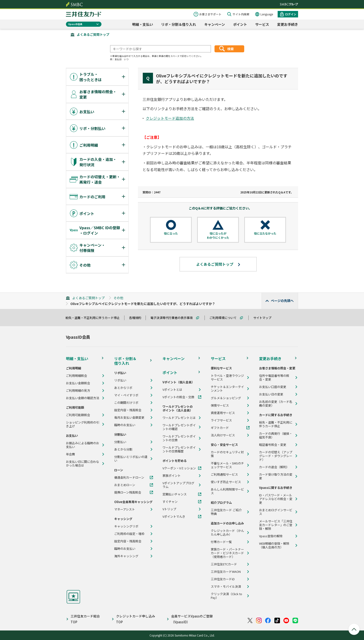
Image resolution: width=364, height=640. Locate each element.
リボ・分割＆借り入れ (179, 24)
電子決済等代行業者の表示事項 (174, 318)
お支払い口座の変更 (273, 387)
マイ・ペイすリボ (126, 395)
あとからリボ (123, 388)
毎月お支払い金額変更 (129, 418)
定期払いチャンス (175, 494)
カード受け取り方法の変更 (276, 476)
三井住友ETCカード (224, 564)
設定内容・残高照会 (128, 410)
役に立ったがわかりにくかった (218, 235)
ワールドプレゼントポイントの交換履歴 (179, 449)
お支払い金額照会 (78, 383)
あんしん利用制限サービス (227, 491)
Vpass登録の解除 (271, 536)
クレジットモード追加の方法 (170, 118)
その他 (118, 298)
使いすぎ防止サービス (226, 482)
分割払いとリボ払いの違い (131, 459)
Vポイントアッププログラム (178, 485)
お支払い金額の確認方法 (83, 398)
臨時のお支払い (125, 425)
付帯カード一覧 (221, 542)
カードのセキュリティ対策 (227, 454)
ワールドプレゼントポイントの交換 (179, 438)
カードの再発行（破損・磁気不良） (276, 435)
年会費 (70, 454)
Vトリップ (169, 509)
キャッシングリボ (126, 526)
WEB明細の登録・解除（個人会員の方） (274, 545)
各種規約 (137, 318)
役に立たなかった (265, 233)
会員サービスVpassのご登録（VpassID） (192, 619)
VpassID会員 (75, 24)
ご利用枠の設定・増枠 (129, 534)
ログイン (291, 14)
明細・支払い (143, 24)
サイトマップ (264, 318)
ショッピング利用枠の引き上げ (83, 424)
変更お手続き (288, 24)
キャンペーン (215, 24)
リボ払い (120, 380)
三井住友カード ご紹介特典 (226, 512)
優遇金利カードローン (129, 478)
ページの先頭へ (282, 301)
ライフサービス (221, 420)
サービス (262, 24)
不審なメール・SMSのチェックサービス (227, 465)
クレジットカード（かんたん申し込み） (227, 533)
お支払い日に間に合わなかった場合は (83, 464)
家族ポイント (172, 476)
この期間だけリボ (126, 403)
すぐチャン (170, 502)
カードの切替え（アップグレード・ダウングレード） (276, 456)
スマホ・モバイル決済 (226, 587)
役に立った (171, 233)
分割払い (120, 442)
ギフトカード (220, 428)
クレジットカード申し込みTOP (136, 619)
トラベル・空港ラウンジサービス (227, 378)
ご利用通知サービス (224, 474)
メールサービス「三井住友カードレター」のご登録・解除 (276, 525)
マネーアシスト (125, 509)
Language (267, 14)
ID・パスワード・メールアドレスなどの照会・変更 (276, 499)
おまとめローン (125, 485)
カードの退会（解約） (274, 467)
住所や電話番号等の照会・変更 (274, 378)
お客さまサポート (210, 14)
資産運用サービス (223, 413)
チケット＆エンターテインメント (227, 389)
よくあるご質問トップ (93, 34)
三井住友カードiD (223, 579)
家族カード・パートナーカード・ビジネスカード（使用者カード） (227, 553)
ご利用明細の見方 (78, 391)
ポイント (240, 24)
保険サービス (220, 405)
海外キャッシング (126, 556)
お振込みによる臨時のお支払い (83, 445)
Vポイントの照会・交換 (178, 397)
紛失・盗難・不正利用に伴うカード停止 (95, 318)
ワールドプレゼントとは (179, 418)
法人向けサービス (223, 435)
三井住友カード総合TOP (85, 619)
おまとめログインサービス (276, 512)
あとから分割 (123, 449)
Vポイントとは (172, 390)
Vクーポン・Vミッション (179, 468)
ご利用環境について (225, 318)
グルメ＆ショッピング (226, 398)
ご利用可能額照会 (78, 415)
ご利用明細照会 (76, 376)
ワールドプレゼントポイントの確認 (179, 427)
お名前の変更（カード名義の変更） (276, 404)
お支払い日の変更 (271, 394)
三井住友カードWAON (226, 572)
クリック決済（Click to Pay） (226, 596)
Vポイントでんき (174, 517)
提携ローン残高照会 (128, 492)
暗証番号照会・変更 (273, 445)
